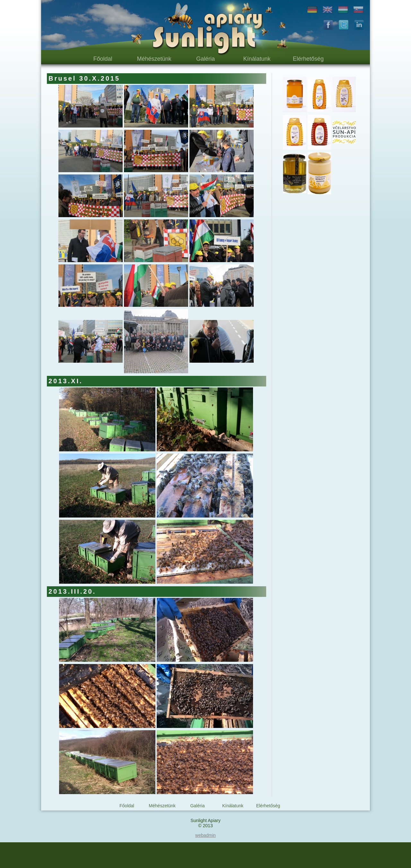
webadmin (205, 835)
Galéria (205, 59)
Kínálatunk (257, 59)
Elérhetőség (308, 59)
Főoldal (103, 59)
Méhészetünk (154, 59)
